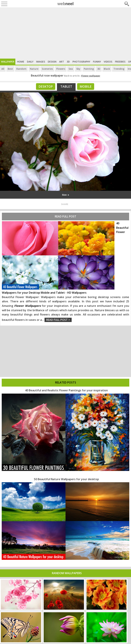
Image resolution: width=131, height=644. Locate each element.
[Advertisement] (65, 33)
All (3, 69)
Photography (81, 62)
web (66, 4)
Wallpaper (8, 62)
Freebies (120, 62)
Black (107, 69)
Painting (89, 69)
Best (10, 69)
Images (41, 62)
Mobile (86, 86)
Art (62, 62)
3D (68, 62)
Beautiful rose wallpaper (47, 76)
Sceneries (47, 69)
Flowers (61, 69)
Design (52, 62)
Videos (108, 62)
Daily (30, 62)
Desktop (46, 86)
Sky (78, 69)
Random (21, 69)
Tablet (66, 86)
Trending (119, 69)
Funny (97, 62)
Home (21, 62)
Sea (71, 69)
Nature (34, 69)
